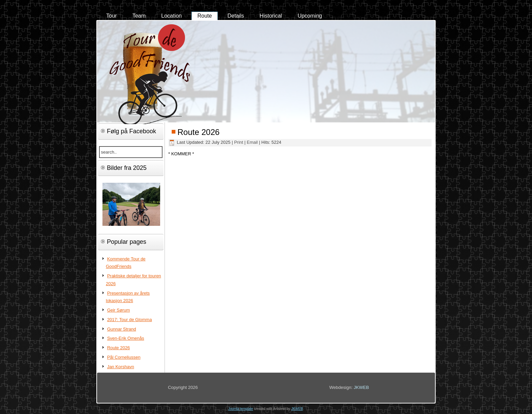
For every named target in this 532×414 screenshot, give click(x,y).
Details (236, 16)
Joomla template (241, 409)
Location (172, 16)
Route (205, 16)
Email (253, 142)
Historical (271, 16)
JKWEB (362, 387)
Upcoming (310, 16)
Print (239, 142)
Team (139, 16)
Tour (111, 16)
